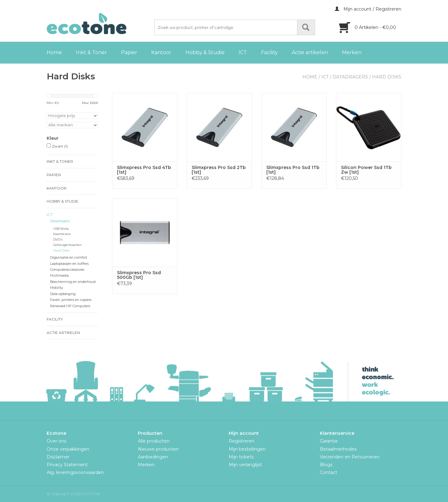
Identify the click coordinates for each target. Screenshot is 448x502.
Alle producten (154, 441)
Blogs (326, 465)
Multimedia (59, 276)
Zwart (60, 146)
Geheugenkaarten (68, 245)
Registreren (242, 441)
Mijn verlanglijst (245, 465)
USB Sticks (61, 229)
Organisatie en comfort (69, 258)
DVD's (58, 239)
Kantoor (161, 52)
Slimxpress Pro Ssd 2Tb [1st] (219, 170)
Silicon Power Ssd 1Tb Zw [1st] (366, 170)
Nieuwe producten (158, 449)
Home (54, 52)
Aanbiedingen (153, 457)
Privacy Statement (67, 465)
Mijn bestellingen (247, 449)
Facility (269, 52)
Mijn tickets (241, 457)
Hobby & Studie (205, 52)
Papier (129, 52)
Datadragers (350, 77)
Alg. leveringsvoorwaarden (75, 472)
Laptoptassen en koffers (69, 264)
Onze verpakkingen (68, 449)
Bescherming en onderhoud (73, 282)
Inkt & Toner (91, 52)
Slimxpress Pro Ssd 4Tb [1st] (144, 170)
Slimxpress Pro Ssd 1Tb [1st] (293, 170)
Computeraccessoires (67, 270)
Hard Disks (387, 77)
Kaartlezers (62, 234)
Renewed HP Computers (70, 306)
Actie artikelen (310, 52)
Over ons (56, 441)
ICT (243, 52)
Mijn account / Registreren (368, 9)
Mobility (57, 288)
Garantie (329, 441)
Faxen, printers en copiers (71, 300)
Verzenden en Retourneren (350, 457)
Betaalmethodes (338, 449)
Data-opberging (63, 294)
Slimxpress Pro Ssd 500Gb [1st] (139, 275)
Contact (329, 472)
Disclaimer (58, 457)
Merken (352, 52)
